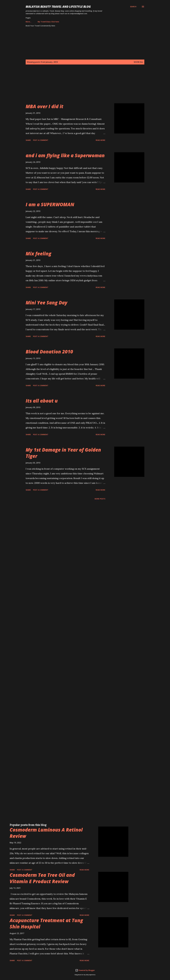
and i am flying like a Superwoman (65, 155)
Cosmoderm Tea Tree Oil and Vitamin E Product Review (42, 878)
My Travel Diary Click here (38, 22)
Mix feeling (38, 254)
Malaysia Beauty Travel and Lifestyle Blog (58, 7)
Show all (138, 62)
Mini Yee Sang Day (47, 303)
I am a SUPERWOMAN (50, 204)
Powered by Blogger (85, 970)
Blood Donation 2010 (49, 352)
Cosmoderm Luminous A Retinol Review (46, 833)
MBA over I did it (45, 106)
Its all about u (42, 401)
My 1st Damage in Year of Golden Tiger (63, 453)
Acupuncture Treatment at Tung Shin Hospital (46, 923)
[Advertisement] (80, 87)
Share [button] (28, 140)
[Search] (133, 7)
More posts (100, 499)
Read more (100, 140)
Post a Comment (41, 140)
